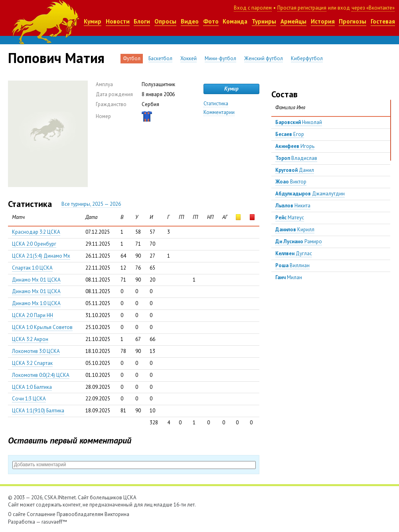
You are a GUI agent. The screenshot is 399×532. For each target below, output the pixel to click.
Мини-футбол (220, 58)
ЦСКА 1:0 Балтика (32, 387)
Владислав (296, 158)
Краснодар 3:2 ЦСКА (36, 232)
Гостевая (383, 21)
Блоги (142, 21)
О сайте (17, 514)
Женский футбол (264, 58)
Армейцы (293, 21)
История (323, 21)
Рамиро (299, 241)
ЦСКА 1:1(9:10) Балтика (38, 411)
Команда (235, 21)
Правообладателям (80, 514)
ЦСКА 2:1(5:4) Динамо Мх (41, 256)
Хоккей (189, 58)
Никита (293, 206)
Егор (290, 134)
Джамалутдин (310, 194)
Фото (211, 21)
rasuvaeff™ (54, 522)
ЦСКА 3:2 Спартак (32, 363)
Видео (190, 21)
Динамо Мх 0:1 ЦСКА (36, 280)
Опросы (165, 21)
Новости (118, 21)
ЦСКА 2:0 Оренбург (34, 244)
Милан (289, 277)
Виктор (291, 182)
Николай (299, 122)
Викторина (117, 514)
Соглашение (41, 514)
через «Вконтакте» (373, 8)
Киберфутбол (307, 58)
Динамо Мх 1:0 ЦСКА (36, 303)
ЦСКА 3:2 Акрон (30, 339)
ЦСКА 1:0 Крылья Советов (42, 327)
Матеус (290, 218)
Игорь (295, 146)
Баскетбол (160, 58)
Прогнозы (353, 21)
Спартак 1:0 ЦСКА (32, 268)
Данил (295, 170)
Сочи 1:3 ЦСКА (29, 399)
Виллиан (292, 265)
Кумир (93, 21)
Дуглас (294, 253)
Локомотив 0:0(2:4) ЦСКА (41, 375)
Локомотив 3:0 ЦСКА (36, 351)
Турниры (264, 21)
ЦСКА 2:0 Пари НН (33, 315)
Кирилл (295, 230)
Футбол (132, 58)
